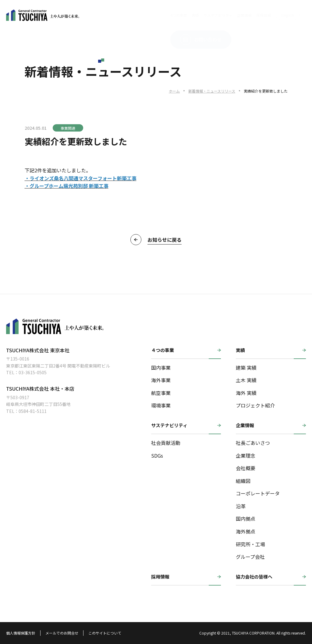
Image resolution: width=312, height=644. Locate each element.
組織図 (243, 481)
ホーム (174, 91)
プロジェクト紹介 (255, 405)
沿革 (241, 506)
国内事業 (161, 368)
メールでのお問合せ (62, 633)
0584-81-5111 (33, 411)
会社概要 (246, 468)
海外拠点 (246, 531)
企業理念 (246, 456)
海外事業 (161, 380)
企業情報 (183, 15)
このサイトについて (105, 633)
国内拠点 (246, 519)
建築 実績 (246, 368)
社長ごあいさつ (253, 443)
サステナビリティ (157, 15)
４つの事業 (163, 350)
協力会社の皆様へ (254, 577)
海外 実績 (246, 393)
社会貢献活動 (166, 443)
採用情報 (203, 15)
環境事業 (161, 405)
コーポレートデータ (258, 493)
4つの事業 (118, 15)
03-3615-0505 (33, 372)
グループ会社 (250, 557)
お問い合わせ (275, 15)
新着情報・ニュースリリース (212, 91)
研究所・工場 (250, 544)
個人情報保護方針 (21, 633)
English (227, 15)
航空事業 (161, 393)
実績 (134, 15)
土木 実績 (246, 380)
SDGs (157, 456)
